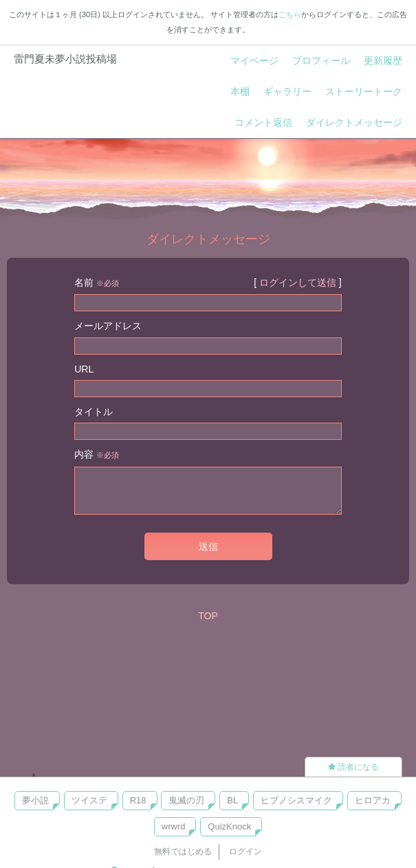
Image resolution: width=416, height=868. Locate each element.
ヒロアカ (373, 800)
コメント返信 (263, 122)
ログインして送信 (298, 282)
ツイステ (89, 800)
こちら (290, 14)
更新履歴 (383, 60)
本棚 (240, 91)
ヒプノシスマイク (296, 800)
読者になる (353, 767)
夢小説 (35, 800)
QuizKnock (229, 826)
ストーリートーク (364, 91)
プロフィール (321, 60)
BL (232, 800)
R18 (138, 800)
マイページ (254, 60)
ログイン (245, 852)
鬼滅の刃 (186, 800)
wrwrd (174, 826)
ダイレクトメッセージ (354, 122)
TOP (208, 616)
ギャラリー (287, 91)
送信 (208, 546)
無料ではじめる (183, 852)
